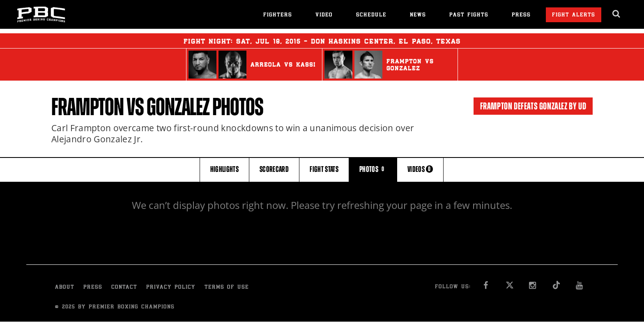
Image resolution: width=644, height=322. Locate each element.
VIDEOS (420, 169)
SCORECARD (274, 169)
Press (521, 15)
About (65, 288)
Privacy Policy (171, 288)
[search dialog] (617, 14)
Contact (124, 288)
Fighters (278, 15)
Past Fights (469, 15)
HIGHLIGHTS (225, 169)
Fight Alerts (574, 15)
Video (324, 15)
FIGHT (324, 169)
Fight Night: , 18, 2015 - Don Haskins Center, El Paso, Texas (322, 41)
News (418, 15)
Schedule (371, 15)
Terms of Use (227, 288)
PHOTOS (373, 169)
